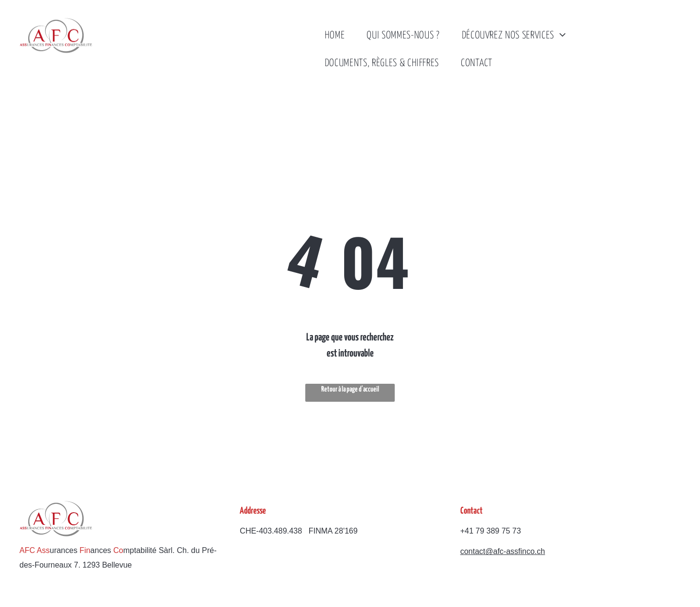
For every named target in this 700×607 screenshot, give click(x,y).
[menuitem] (339, 36)
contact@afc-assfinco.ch (503, 551)
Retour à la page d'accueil (350, 389)
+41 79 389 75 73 (491, 531)
